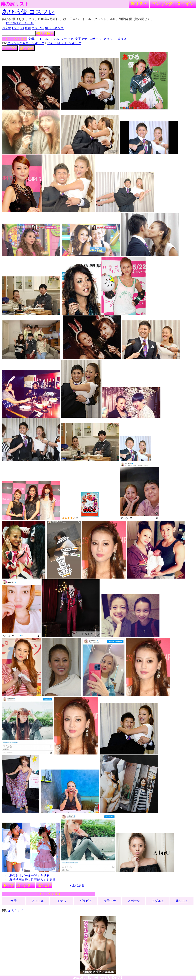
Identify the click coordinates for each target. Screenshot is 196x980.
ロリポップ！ (16, 911)
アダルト (109, 39)
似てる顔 (27, 48)
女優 (31, 39)
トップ (8, 885)
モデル (55, 39)
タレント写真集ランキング (26, 43)
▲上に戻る (77, 885)
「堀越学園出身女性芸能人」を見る (31, 880)
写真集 (7, 28)
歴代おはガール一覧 (20, 23)
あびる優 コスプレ (28, 12)
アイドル (42, 39)
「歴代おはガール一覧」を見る (28, 876)
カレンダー (26, 885)
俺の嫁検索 (45, 34)
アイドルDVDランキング (64, 43)
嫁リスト (139, 4)
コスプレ (38, 28)
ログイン (185, 4)
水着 (28, 28)
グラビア (67, 39)
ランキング (162, 4)
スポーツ (95, 39)
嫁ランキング (54, 28)
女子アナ (81, 39)
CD (22, 28)
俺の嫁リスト (15, 4)
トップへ (10, 48)
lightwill (94, 978)
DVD (15, 28)
